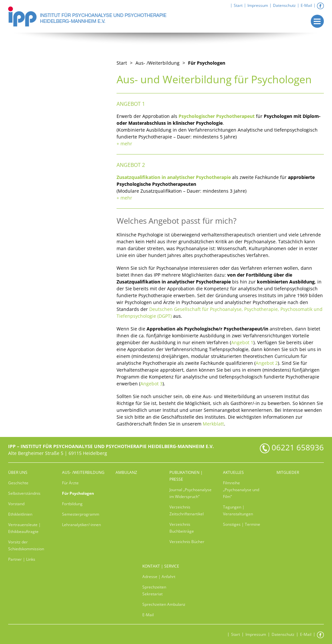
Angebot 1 (242, 342)
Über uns (18, 472)
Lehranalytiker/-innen (81, 525)
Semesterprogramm (81, 514)
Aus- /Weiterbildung (83, 472)
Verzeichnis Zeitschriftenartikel (187, 510)
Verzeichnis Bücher (187, 542)
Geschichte (18, 483)
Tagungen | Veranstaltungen (238, 510)
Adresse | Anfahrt (159, 577)
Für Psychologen (207, 63)
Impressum (258, 5)
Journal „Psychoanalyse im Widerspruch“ (190, 493)
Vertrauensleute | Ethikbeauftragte (24, 528)
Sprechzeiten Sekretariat (154, 590)
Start (238, 5)
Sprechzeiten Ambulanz (164, 604)
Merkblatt (213, 424)
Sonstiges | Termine (242, 524)
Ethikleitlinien (20, 514)
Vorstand (16, 504)
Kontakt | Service (161, 566)
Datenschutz (284, 5)
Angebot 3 (151, 384)
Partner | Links (22, 559)
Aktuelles (233, 472)
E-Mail (306, 5)
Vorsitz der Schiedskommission (26, 545)
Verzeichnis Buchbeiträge (182, 528)
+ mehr (124, 144)
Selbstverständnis (24, 493)
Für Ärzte (70, 483)
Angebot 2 (267, 363)
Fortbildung (72, 504)
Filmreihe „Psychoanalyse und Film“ (241, 490)
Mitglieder (288, 472)
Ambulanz (126, 472)
